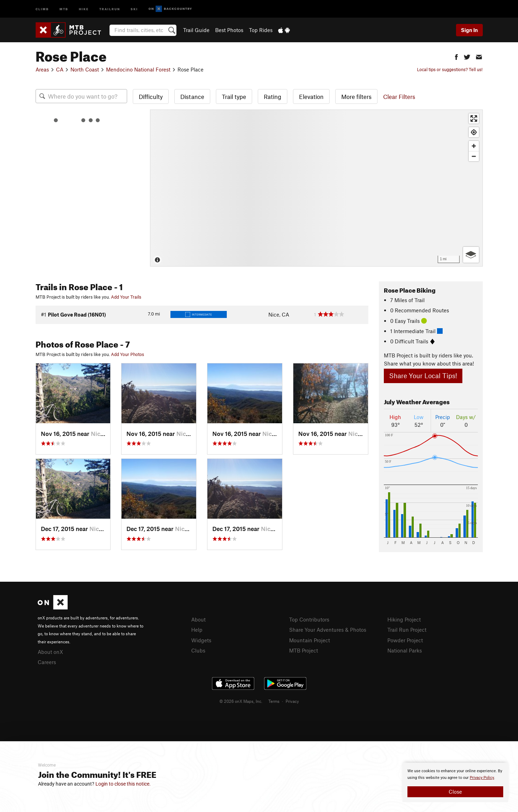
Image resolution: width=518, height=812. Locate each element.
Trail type (234, 96)
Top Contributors (309, 619)
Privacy (292, 701)
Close (455, 792)
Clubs (198, 650)
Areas (42, 69)
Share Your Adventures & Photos (328, 630)
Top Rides (261, 30)
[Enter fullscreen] (474, 118)
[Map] (316, 188)
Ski (134, 9)
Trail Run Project (407, 630)
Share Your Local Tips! (423, 376)
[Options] (471, 255)
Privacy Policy (482, 778)
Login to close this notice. (123, 784)
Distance (192, 96)
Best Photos (229, 30)
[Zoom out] (474, 156)
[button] (456, 56)
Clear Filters (399, 96)
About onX (50, 652)
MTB (64, 9)
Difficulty (151, 96)
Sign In (469, 30)
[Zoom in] (474, 146)
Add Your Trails (126, 297)
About (198, 619)
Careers (47, 662)
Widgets (201, 640)
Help (197, 630)
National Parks (405, 650)
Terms (274, 701)
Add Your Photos (127, 354)
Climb (42, 9)
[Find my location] (474, 132)
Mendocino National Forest (138, 69)
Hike (84, 9)
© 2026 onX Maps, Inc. (241, 701)
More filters (356, 96)
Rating (273, 96)
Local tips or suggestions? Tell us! (450, 69)
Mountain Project (310, 640)
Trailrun (110, 9)
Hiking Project (404, 619)
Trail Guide (196, 30)
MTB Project (304, 650)
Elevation (311, 96)
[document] (455, 782)
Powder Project (405, 640)
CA (60, 69)
